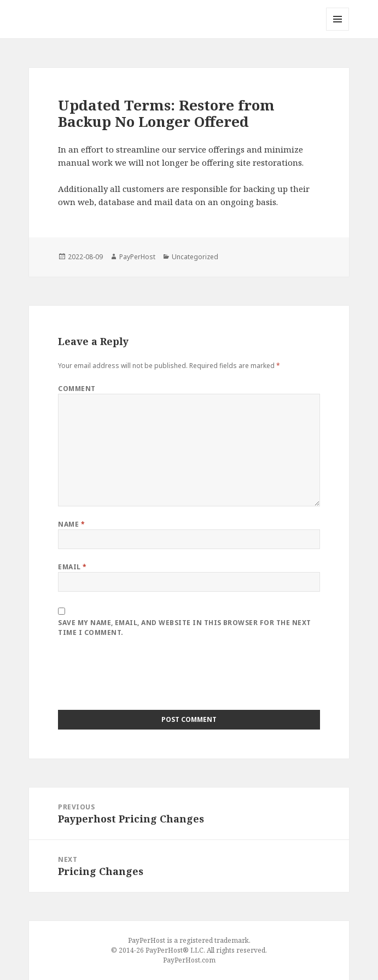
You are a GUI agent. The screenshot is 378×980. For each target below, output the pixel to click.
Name (71, 524)
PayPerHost (137, 257)
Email (72, 567)
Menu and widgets (338, 30)
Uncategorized (195, 257)
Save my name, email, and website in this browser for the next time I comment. (184, 628)
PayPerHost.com (189, 960)
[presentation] (141, 678)
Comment (77, 389)
